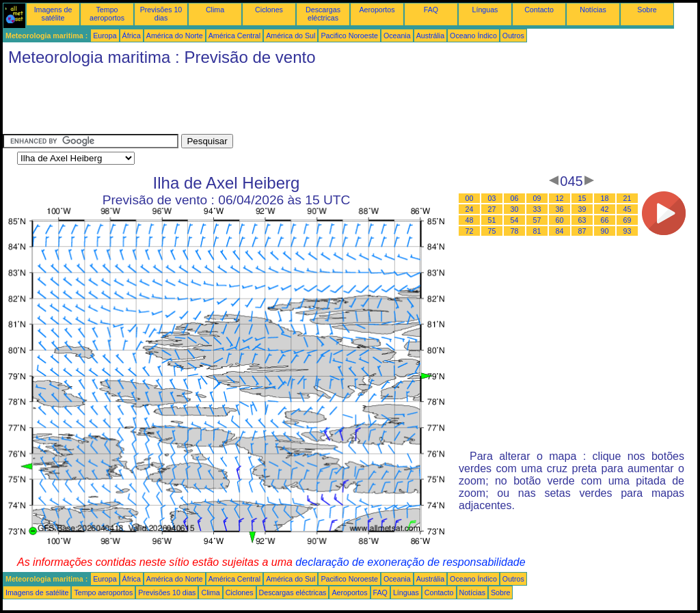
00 (470, 198)
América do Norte (175, 36)
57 (537, 220)
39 (582, 209)
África (132, 36)
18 (605, 198)
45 (628, 209)
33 (537, 209)
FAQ (431, 10)
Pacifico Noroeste (349, 36)
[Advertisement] (252, 103)
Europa (105, 36)
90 (605, 231)
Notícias (593, 10)
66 (605, 220)
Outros (513, 36)
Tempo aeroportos (107, 14)
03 (492, 198)
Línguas (485, 10)
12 (560, 198)
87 (582, 231)
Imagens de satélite (53, 14)
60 (560, 220)
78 (515, 231)
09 (537, 198)
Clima (215, 10)
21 (628, 198)
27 (492, 209)
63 (582, 220)
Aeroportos (377, 10)
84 (560, 231)
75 (492, 231)
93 (628, 231)
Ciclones (269, 10)
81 (537, 231)
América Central (234, 36)
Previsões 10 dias (161, 14)
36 (560, 209)
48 (470, 220)
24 (470, 209)
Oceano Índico (473, 36)
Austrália (430, 36)
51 (492, 220)
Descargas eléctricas (323, 14)
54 (515, 220)
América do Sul (291, 36)
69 (628, 220)
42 (605, 209)
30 (515, 209)
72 (470, 231)
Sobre (647, 10)
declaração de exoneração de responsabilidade (410, 562)
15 (582, 198)
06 (515, 198)
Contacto (539, 10)
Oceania (397, 36)
